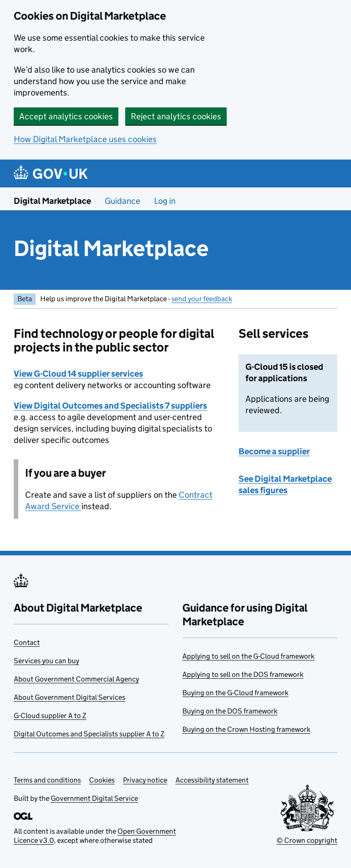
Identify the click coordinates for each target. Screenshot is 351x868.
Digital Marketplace (52, 201)
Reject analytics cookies (176, 116)
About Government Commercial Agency (76, 679)
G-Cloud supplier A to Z (50, 716)
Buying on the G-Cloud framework (235, 693)
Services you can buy (46, 661)
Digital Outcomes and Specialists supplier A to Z (89, 734)
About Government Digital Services (69, 697)
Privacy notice (145, 780)
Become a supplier (274, 451)
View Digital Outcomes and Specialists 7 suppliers (110, 406)
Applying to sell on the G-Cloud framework (248, 656)
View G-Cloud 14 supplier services (78, 374)
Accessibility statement (212, 780)
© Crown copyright (307, 840)
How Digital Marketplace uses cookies (85, 139)
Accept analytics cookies (66, 116)
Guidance (122, 201)
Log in (165, 201)
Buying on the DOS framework (230, 711)
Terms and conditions (47, 780)
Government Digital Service (94, 798)
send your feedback (202, 299)
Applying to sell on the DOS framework (243, 674)
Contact (27, 642)
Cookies (102, 780)
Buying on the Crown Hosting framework (246, 729)
